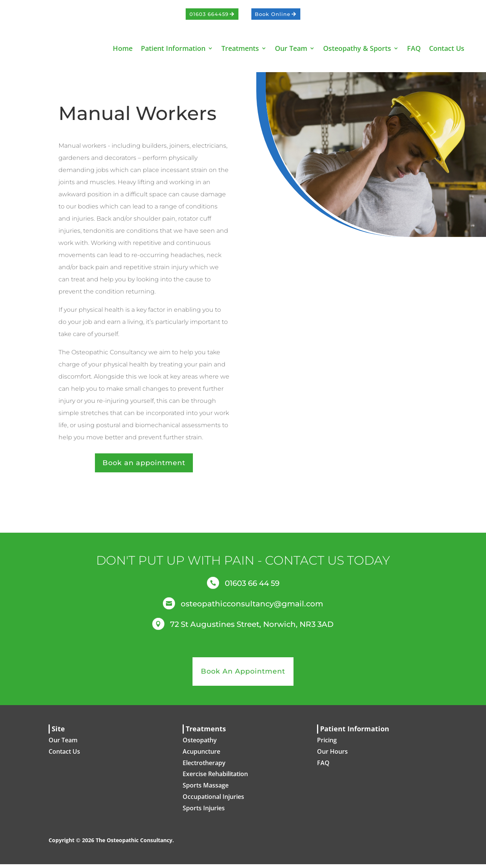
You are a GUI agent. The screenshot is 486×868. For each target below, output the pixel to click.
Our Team (291, 48)
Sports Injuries (204, 812)
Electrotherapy (204, 767)
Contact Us (447, 48)
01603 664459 (209, 14)
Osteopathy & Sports (357, 48)
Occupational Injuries (213, 800)
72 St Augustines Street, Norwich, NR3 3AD (252, 628)
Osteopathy (200, 744)
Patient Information (173, 48)
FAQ (414, 48)
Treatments (240, 48)
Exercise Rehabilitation (215, 778)
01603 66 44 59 (252, 587)
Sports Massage (206, 789)
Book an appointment (144, 467)
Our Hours (332, 755)
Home (123, 48)
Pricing (327, 744)
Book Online (273, 14)
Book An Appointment (243, 675)
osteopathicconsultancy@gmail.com (252, 608)
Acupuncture (201, 755)
